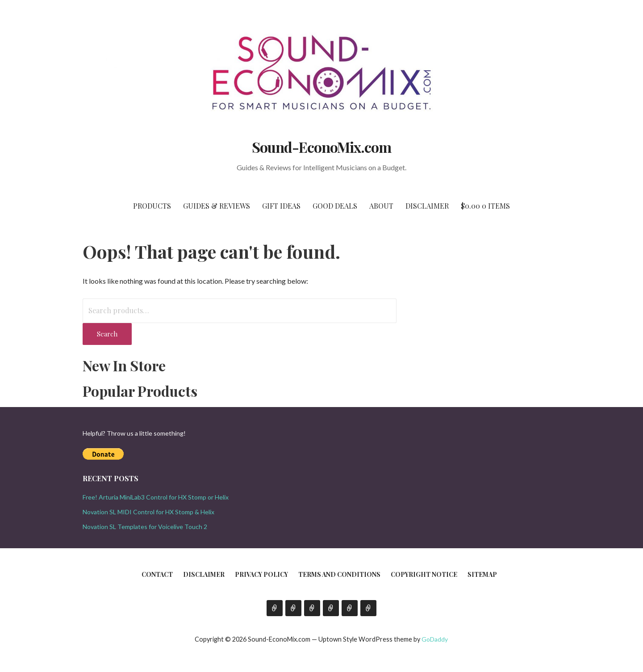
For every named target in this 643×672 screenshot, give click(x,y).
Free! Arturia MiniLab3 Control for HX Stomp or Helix (156, 497)
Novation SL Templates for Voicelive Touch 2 (145, 527)
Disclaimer (427, 206)
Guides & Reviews (217, 206)
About (381, 206)
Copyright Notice (424, 574)
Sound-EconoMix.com (322, 147)
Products (152, 206)
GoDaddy (435, 639)
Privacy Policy (261, 574)
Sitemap (482, 574)
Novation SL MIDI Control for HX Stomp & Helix (148, 512)
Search (107, 334)
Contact (157, 574)
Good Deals (335, 206)
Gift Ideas (281, 206)
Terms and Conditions (339, 574)
